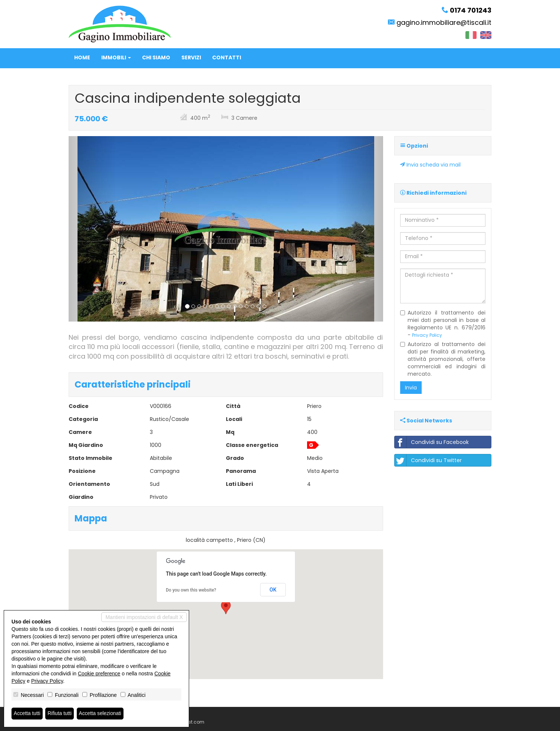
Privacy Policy (427, 335)
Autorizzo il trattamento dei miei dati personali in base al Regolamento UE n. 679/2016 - (443, 324)
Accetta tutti (27, 714)
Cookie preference (99, 674)
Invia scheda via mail (430, 165)
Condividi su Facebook (432, 442)
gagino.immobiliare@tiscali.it (444, 22)
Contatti (227, 57)
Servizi (191, 57)
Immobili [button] (116, 57)
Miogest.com (190, 722)
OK (273, 590)
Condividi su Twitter (428, 460)
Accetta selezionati (101, 714)
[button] (92, 229)
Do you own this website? (191, 590)
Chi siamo (156, 57)
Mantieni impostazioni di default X (144, 617)
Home (82, 57)
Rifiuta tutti (60, 714)
